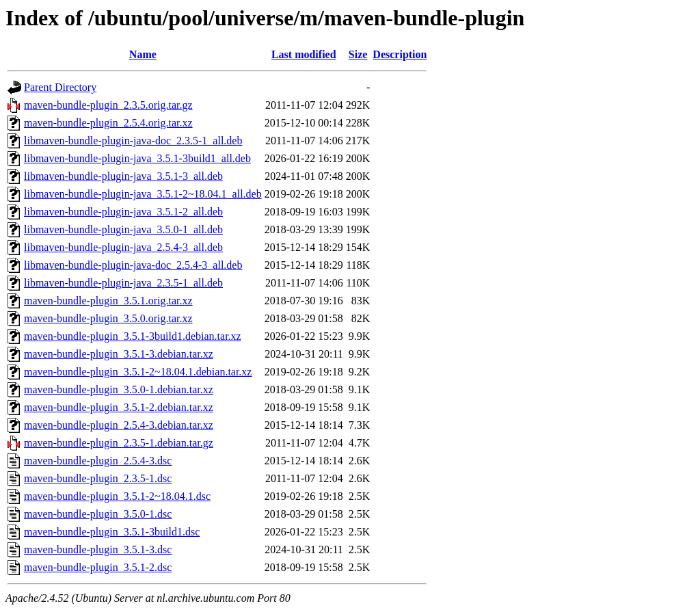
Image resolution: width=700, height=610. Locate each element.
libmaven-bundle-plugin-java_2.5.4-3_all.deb (123, 247)
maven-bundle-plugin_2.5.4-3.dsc (98, 461)
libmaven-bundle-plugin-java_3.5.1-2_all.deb (123, 212)
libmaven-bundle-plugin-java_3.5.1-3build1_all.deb (137, 158)
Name (143, 54)
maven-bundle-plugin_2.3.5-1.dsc (98, 478)
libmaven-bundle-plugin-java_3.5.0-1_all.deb (123, 229)
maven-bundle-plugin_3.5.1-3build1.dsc (112, 532)
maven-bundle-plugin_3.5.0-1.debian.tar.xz (119, 389)
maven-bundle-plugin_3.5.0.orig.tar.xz (108, 318)
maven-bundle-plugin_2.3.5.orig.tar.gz (108, 105)
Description (400, 54)
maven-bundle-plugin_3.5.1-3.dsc (98, 549)
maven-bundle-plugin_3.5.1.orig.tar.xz (108, 301)
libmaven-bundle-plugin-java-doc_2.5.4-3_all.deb (133, 265)
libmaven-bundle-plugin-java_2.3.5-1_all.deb (123, 283)
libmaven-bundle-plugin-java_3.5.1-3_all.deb (123, 176)
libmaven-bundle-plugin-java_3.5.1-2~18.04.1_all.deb (143, 194)
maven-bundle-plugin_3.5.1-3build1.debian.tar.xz (133, 336)
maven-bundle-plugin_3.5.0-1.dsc (98, 514)
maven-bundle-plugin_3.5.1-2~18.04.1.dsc (117, 496)
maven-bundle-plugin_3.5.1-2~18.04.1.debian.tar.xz (138, 372)
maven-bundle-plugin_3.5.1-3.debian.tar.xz (119, 354)
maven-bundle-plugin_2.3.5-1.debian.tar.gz (119, 443)
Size (358, 54)
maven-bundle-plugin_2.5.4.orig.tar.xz (108, 123)
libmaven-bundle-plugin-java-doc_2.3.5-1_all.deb (133, 141)
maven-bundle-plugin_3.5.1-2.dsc (98, 567)
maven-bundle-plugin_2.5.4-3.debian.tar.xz (119, 425)
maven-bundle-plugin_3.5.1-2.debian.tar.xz (119, 407)
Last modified (304, 54)
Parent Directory (60, 87)
